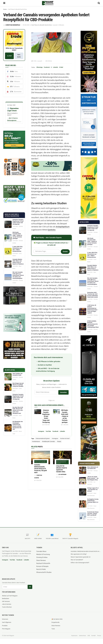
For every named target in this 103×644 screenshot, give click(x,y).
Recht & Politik (41, 569)
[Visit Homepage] (50, 3)
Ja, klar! (9, 56)
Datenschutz (83, 636)
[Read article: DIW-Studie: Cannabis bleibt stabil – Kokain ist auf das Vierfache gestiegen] (56, 412)
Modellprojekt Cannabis (49, 442)
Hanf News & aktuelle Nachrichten (18, 9)
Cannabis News (41, 551)
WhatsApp (40, 67)
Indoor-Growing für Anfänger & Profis (62, 462)
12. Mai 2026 (65, 425)
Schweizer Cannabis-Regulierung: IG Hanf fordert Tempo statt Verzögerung (46, 416)
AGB (89, 636)
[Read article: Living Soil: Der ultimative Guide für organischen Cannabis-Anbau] (62, 457)
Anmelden (63, 392)
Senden (65, 252)
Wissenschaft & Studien (44, 572)
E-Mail (61, 67)
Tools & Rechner (7, 607)
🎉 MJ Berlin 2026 (57, 619)
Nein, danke (19, 56)
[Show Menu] (4, 3)
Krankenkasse (36, 442)
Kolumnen (5, 619)
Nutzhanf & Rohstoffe (43, 563)
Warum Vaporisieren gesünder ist (81, 557)
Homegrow (55, 439)
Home (5, 9)
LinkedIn (56, 67)
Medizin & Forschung (43, 554)
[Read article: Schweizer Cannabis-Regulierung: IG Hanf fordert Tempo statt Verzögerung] (38, 412)
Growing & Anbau (42, 557)
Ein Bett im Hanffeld (45, 365)
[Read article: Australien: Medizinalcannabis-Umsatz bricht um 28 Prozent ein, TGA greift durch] (41, 457)
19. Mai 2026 (38, 480)
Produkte (5, 626)
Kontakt (94, 636)
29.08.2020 (26, 25)
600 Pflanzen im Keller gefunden (49, 361)
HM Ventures (6, 601)
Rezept (59, 442)
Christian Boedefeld (13, 25)
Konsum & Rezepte (42, 566)
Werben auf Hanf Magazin (10, 596)
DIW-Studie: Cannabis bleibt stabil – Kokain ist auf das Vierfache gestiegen (65, 416)
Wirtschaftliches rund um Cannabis (40, 462)
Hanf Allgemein (7, 622)
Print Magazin (6, 629)
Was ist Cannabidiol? (77, 560)
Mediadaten (6, 599)
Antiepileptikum (63, 227)
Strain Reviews (41, 560)
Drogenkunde (56, 622)
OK (30, 587)
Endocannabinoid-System (43, 439)
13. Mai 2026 (46, 425)
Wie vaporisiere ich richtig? (79, 554)
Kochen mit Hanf (65, 439)
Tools (53, 629)
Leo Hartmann (62, 474)
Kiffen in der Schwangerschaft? (80, 563)
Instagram (41, 431)
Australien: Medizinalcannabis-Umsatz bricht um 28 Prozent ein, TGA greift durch (41, 469)
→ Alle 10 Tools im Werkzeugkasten (12, 119)
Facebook (47, 67)
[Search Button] (99, 3)
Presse (99, 636)
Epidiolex (52, 230)
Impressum (74, 636)
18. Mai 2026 (60, 477)
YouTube (48, 431)
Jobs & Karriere (7, 604)
